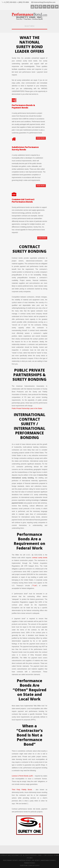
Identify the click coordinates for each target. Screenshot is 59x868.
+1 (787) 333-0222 (10, 2)
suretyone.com (25, 865)
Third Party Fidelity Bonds (22, 790)
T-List (34, 586)
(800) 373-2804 (24, 2)
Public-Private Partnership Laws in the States (27, 408)
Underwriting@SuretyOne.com (44, 2)
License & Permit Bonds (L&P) (22, 776)
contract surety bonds (40, 558)
